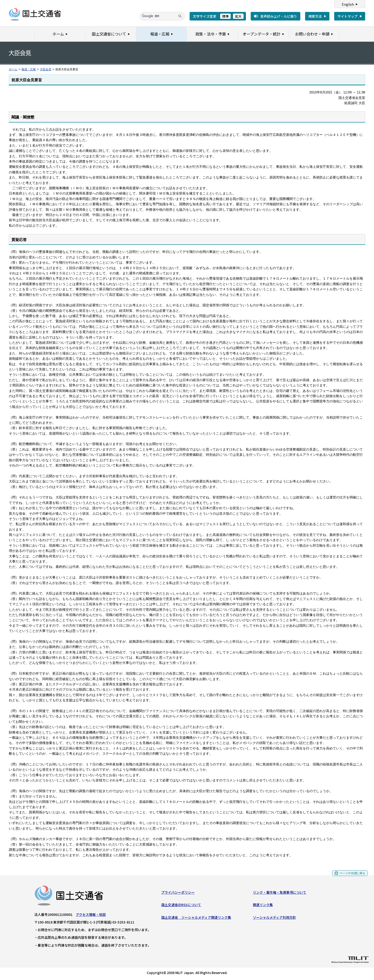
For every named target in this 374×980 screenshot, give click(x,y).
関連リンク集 (263, 906)
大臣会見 (46, 69)
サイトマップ (348, 16)
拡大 (238, 16)
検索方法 (315, 16)
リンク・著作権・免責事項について (280, 893)
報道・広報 (29, 69)
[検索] (162, 16)
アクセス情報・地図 (91, 916)
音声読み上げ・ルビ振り (279, 16)
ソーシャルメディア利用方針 (274, 918)
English (348, 4)
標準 (225, 16)
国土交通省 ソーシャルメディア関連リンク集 (196, 918)
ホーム (13, 69)
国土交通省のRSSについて (181, 906)
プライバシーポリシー (178, 893)
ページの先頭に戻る (351, 876)
